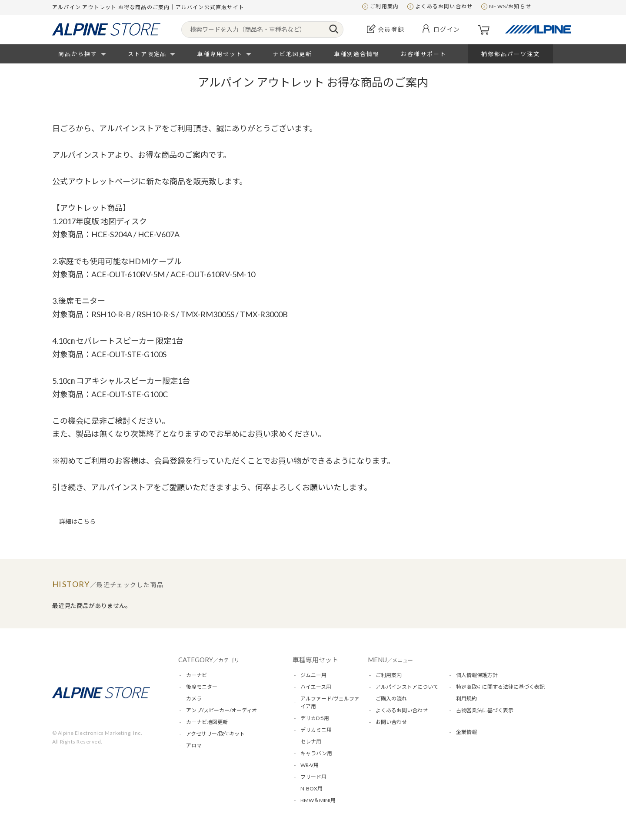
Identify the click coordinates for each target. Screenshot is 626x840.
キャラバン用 (316, 753)
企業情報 (466, 732)
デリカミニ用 (316, 730)
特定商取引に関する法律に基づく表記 (500, 687)
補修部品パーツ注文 (511, 54)
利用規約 (466, 699)
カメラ (194, 699)
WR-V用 (310, 765)
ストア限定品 (147, 54)
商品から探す (78, 54)
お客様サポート (424, 54)
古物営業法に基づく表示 (485, 710)
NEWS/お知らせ (510, 6)
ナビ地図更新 (293, 54)
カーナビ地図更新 (207, 722)
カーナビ (196, 675)
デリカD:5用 (315, 718)
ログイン (447, 29)
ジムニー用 (313, 675)
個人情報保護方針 (477, 675)
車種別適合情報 (357, 54)
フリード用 (313, 777)
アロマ (194, 745)
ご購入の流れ (391, 699)
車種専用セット (220, 54)
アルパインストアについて (407, 687)
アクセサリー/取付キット (215, 734)
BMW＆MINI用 (318, 800)
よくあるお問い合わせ (444, 6)
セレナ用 (311, 742)
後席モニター (202, 687)
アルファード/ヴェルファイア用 (330, 702)
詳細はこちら (77, 521)
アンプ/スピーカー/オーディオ (221, 710)
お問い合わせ (391, 722)
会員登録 (391, 29)
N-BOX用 (311, 789)
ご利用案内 (384, 6)
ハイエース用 (316, 687)
